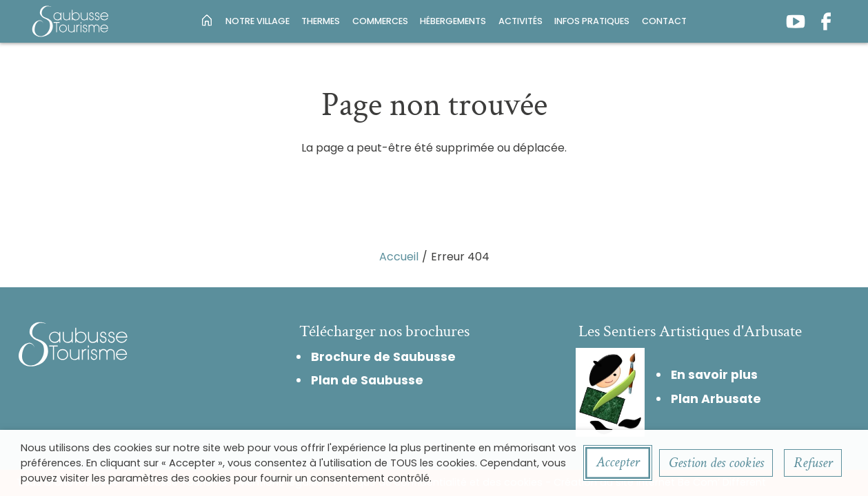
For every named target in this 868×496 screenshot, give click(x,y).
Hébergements (453, 21)
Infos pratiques (592, 21)
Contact (664, 21)
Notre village (258, 21)
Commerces (380, 21)
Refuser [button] (813, 463)
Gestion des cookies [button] (716, 463)
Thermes (321, 21)
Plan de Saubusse (367, 380)
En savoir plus (714, 375)
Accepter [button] (618, 462)
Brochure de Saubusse (383, 357)
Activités (521, 21)
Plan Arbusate (716, 399)
